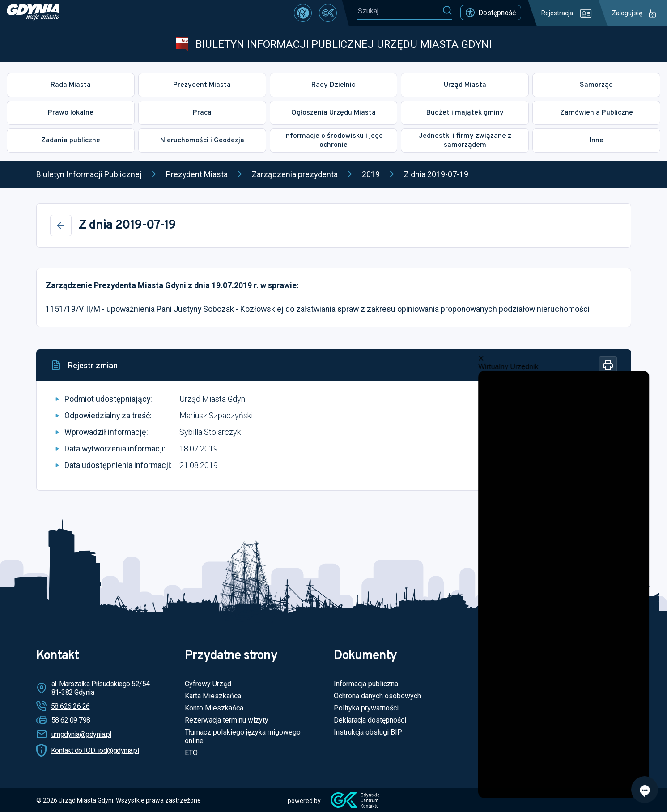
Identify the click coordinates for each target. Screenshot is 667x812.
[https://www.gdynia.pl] (33, 13)
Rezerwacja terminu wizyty (227, 720)
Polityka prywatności (366, 708)
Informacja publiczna (366, 684)
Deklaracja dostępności (370, 720)
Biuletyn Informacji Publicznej (89, 174)
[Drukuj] (608, 365)
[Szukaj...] (399, 11)
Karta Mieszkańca (213, 696)
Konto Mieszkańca (214, 708)
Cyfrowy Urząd (208, 684)
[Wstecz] (61, 225)
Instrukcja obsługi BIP (368, 732)
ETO (191, 753)
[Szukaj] (447, 11)
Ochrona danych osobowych (377, 696)
